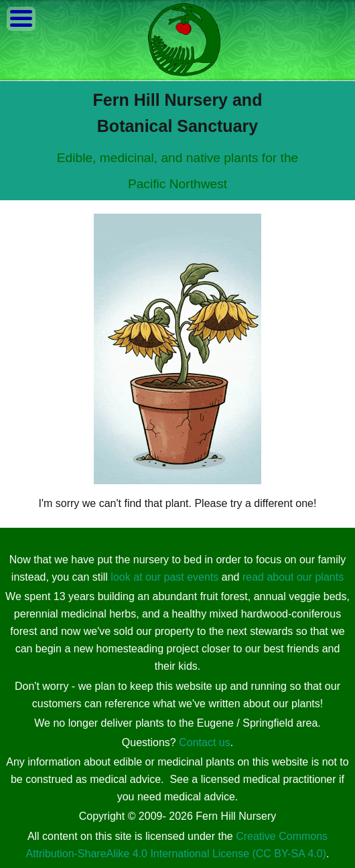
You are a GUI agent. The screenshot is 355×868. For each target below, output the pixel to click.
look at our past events (164, 577)
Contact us (204, 742)
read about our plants (293, 577)
